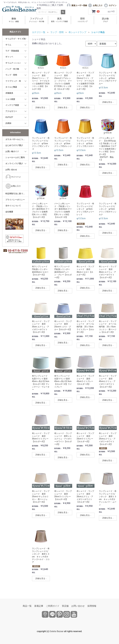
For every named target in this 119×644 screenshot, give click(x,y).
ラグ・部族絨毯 (12, 51)
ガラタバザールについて (16, 139)
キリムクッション (13, 63)
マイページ (13, 177)
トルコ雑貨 (10, 99)
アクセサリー (11, 111)
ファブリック (37, 20)
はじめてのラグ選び (14, 145)
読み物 (105, 20)
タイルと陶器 (11, 87)
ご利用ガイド (53, 606)
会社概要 (9, 212)
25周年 (8, 123)
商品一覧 (27, 606)
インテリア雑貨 (12, 105)
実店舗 (65, 606)
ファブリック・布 (13, 81)
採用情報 (92, 606)
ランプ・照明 (11, 75)
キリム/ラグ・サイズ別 (15, 39)
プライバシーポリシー (15, 200)
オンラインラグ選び (14, 163)
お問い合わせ (11, 170)
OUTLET (9, 117)
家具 (59, 20)
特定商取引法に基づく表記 (17, 194)
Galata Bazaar (57, 631)
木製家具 (9, 93)
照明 (82, 20)
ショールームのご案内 (15, 157)
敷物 (14, 20)
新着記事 (39, 606)
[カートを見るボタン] (96, 12)
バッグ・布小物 (12, 69)
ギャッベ (9, 57)
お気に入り (13, 186)
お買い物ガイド (12, 151)
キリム (8, 45)
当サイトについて (13, 206)
